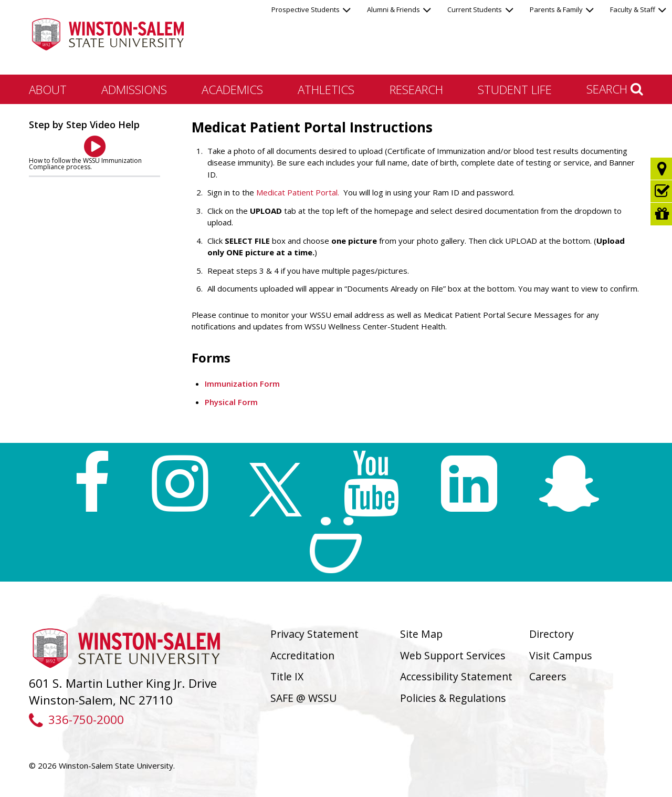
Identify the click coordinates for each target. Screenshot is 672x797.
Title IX (287, 676)
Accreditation (302, 655)
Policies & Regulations (453, 698)
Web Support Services (453, 655)
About (48, 89)
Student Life (515, 89)
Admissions (134, 89)
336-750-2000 (76, 720)
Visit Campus (561, 655)
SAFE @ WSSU (303, 698)
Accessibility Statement (456, 676)
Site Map (421, 634)
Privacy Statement (314, 634)
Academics (232, 89)
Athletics (326, 89)
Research (416, 89)
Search (615, 89)
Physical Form (231, 402)
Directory (552, 634)
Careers (548, 676)
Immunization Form (242, 384)
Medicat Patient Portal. (298, 192)
